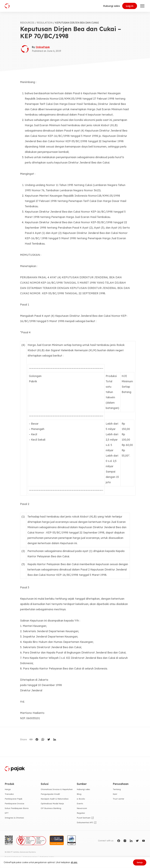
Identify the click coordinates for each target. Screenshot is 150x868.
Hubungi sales (112, 6)
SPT (7, 813)
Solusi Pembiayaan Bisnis (17, 808)
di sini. (74, 862)
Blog (79, 794)
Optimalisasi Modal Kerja (52, 803)
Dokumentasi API (85, 822)
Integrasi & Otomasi (14, 818)
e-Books (81, 799)
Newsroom (82, 808)
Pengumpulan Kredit (50, 794)
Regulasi (81, 813)
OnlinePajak (43, 47)
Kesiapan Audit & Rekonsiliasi (55, 799)
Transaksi (9, 794)
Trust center (118, 799)
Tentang (117, 789)
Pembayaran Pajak (14, 799)
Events (80, 803)
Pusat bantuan (84, 818)
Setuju (140, 862)
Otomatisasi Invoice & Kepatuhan (57, 789)
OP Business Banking (51, 808)
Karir (115, 794)
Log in (130, 6)
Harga (8, 789)
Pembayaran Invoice (14, 803)
